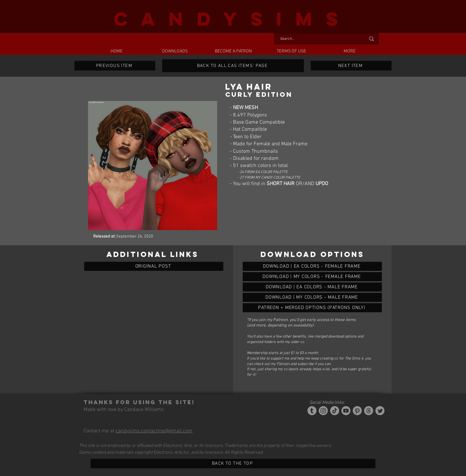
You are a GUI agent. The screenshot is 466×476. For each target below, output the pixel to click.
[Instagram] (323, 411)
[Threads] (369, 411)
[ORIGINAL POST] (154, 266)
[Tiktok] (335, 411)
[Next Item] (207, 166)
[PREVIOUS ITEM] (115, 66)
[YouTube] (346, 411)
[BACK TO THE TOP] (233, 464)
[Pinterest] (357, 411)
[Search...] (318, 39)
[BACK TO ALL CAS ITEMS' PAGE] (233, 66)
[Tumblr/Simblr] (312, 411)
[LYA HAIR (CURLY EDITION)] (312, 266)
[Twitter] (380, 411)
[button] (175, 51)
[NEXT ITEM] (351, 66)
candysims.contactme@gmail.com (154, 431)
